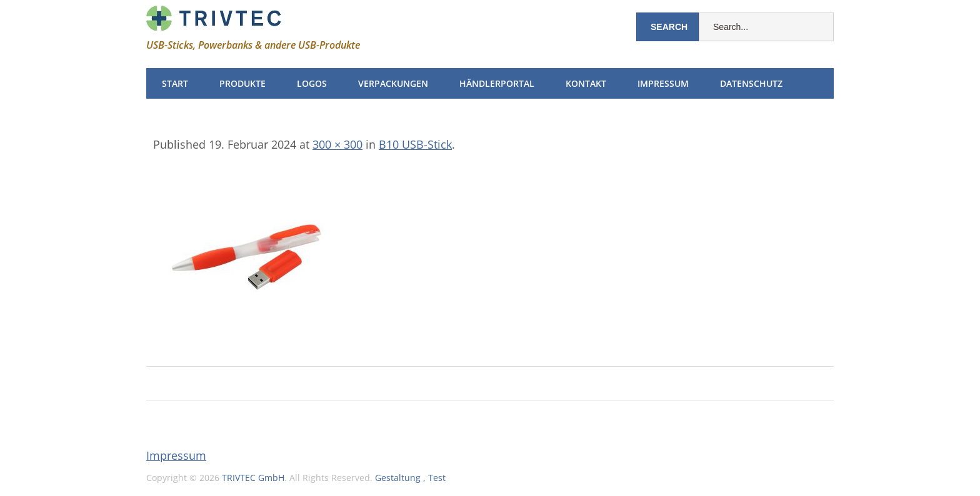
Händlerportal (497, 83)
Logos (312, 83)
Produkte (242, 83)
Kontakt (586, 83)
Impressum (663, 83)
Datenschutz (751, 83)
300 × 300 (337, 144)
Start (175, 83)
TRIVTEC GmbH (253, 478)
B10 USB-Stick (415, 144)
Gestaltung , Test (410, 478)
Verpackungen (393, 83)
